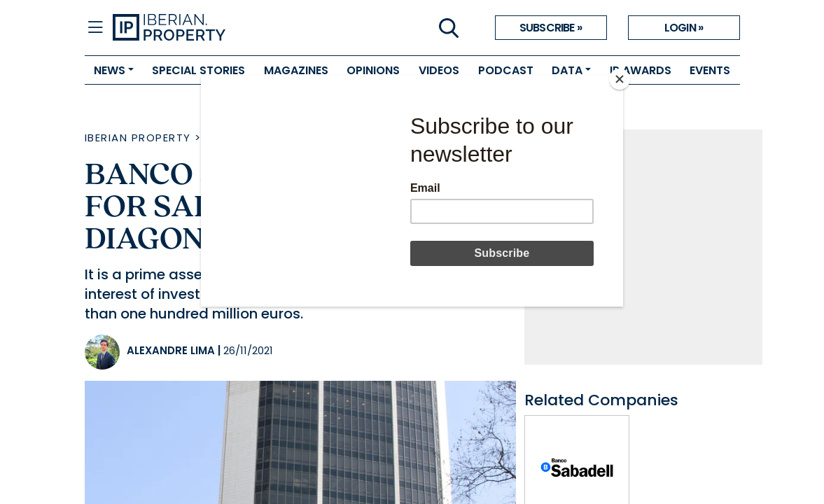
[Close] (620, 79)
